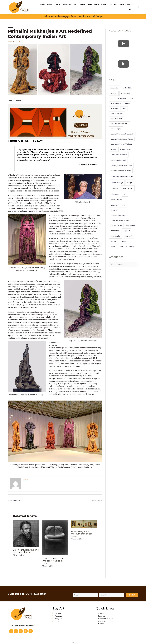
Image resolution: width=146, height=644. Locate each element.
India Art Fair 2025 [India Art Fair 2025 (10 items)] (118, 205)
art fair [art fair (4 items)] (127, 104)
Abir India (114, 4)
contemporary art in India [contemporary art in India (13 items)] (121, 171)
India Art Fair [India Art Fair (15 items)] (116, 200)
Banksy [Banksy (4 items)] (113, 149)
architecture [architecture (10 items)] (126, 93)
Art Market (67, 4)
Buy (130, 9)
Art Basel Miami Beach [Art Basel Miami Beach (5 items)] (126, 99)
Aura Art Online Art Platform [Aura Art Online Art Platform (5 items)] (121, 144)
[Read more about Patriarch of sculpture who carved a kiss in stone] (55, 538)
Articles (57, 4)
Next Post (97, 501)
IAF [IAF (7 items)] (125, 194)
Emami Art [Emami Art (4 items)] (114, 188)
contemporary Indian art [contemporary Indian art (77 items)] (122, 177)
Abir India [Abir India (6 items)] (114, 88)
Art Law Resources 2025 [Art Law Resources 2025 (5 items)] (120, 124)
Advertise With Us (126, 4)
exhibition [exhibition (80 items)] (128, 188)
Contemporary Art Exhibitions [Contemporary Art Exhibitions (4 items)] (121, 165)
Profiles (50, 4)
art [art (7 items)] (112, 99)
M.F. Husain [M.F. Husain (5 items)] (131, 225)
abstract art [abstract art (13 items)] (127, 88)
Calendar (104, 4)
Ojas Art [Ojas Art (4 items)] (127, 231)
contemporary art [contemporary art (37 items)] (118, 160)
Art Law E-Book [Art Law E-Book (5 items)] (117, 119)
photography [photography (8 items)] (115, 236)
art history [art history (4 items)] (114, 109)
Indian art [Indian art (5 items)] (114, 210)
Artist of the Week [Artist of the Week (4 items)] (117, 114)
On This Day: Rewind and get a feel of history (26, 551)
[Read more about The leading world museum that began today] (84, 524)
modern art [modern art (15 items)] (115, 231)
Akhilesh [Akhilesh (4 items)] (114, 93)
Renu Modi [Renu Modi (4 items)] (128, 236)
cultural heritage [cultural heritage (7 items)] (117, 183)
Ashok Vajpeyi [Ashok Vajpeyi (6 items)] (116, 129)
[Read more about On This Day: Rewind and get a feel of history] (26, 534)
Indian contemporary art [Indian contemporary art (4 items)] (119, 215)
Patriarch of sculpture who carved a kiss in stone (54, 561)
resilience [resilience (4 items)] (114, 241)
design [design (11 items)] (130, 182)
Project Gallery (94, 4)
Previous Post (15, 501)
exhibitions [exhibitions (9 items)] (115, 194)
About (42, 4)
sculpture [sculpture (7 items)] (125, 241)
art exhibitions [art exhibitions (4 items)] (116, 104)
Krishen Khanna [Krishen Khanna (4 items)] (116, 225)
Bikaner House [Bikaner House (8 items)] (126, 149)
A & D (76, 4)
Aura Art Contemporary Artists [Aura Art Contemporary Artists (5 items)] (122, 139)
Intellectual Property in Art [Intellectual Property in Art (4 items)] (120, 220)
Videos (83, 4)
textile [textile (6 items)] (113, 246)
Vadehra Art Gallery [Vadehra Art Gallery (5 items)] (127, 246)
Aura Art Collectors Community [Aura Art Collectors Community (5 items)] (122, 134)
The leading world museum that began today (82, 534)
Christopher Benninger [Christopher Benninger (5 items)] (119, 154)
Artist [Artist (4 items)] (124, 109)
